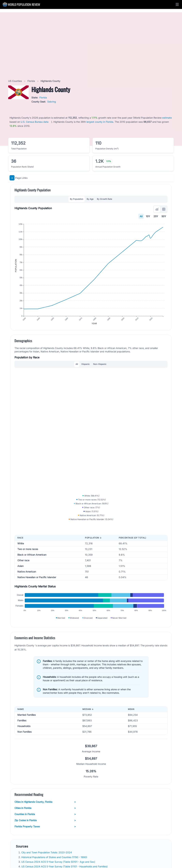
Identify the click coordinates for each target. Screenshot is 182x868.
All (141, 216)
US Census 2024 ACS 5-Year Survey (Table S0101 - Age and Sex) (59, 862)
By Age (90, 199)
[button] (177, 4)
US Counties (15, 81)
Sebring (52, 102)
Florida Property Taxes (45, 826)
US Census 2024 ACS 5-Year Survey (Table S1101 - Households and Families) (65, 866)
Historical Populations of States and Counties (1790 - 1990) (55, 857)
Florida (32, 81)
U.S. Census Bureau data (35, 122)
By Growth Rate (104, 199)
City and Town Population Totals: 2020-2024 (47, 852)
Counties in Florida (45, 814)
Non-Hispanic (100, 364)
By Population (77, 199)
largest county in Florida (100, 122)
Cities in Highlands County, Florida (45, 802)
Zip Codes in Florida (45, 820)
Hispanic (86, 364)
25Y (156, 216)
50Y (164, 216)
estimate (167, 118)
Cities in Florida (45, 808)
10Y (148, 216)
